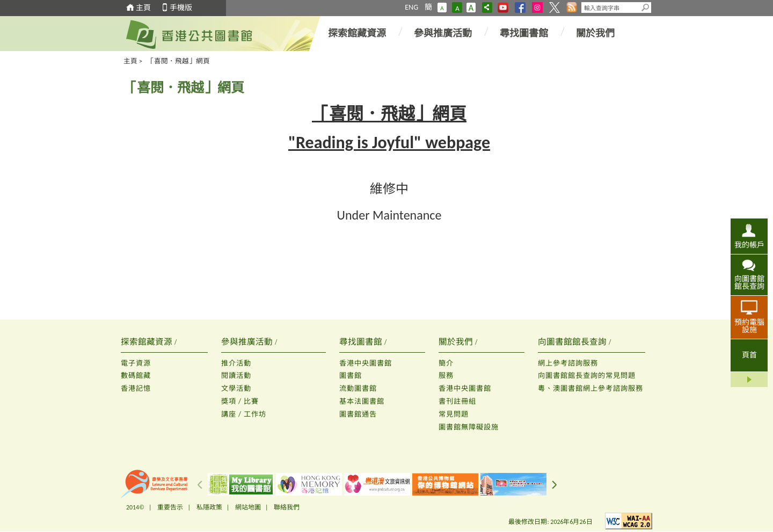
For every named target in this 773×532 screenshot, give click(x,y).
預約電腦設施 (749, 326)
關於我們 (595, 33)
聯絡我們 (287, 507)
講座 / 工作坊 (244, 414)
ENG (411, 7)
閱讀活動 (236, 376)
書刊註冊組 (457, 401)
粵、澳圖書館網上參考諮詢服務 (590, 388)
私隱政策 (209, 507)
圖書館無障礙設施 (469, 427)
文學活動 (236, 388)
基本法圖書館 (362, 401)
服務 (446, 376)
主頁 (143, 8)
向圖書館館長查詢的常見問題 (587, 376)
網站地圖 (248, 507)
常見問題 (454, 414)
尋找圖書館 (524, 33)
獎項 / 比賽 (240, 401)
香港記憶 (136, 388)
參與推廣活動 (443, 33)
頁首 (749, 355)
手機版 (181, 8)
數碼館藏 (136, 376)
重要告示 (170, 507)
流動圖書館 (358, 388)
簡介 (446, 363)
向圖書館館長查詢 (749, 282)
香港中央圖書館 (366, 363)
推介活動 (236, 363)
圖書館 (351, 376)
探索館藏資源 (357, 33)
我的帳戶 (749, 245)
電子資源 (136, 363)
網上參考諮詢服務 (568, 363)
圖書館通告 (358, 414)
